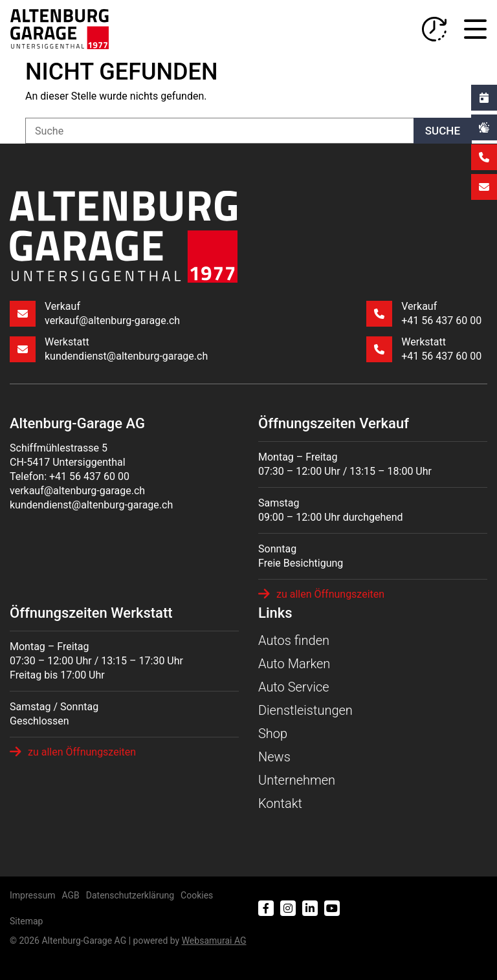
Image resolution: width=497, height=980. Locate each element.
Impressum (32, 891)
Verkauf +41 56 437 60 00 (423, 314)
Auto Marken (294, 660)
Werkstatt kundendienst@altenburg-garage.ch (109, 349)
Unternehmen (297, 776)
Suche (443, 131)
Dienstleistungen (305, 706)
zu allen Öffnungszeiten (321, 594)
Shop (273, 730)
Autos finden (294, 637)
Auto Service (294, 683)
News (274, 753)
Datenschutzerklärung (130, 891)
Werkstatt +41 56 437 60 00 (423, 349)
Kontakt (280, 800)
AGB (70, 891)
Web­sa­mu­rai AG (214, 937)
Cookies (197, 891)
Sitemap (26, 917)
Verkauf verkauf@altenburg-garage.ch (95, 314)
